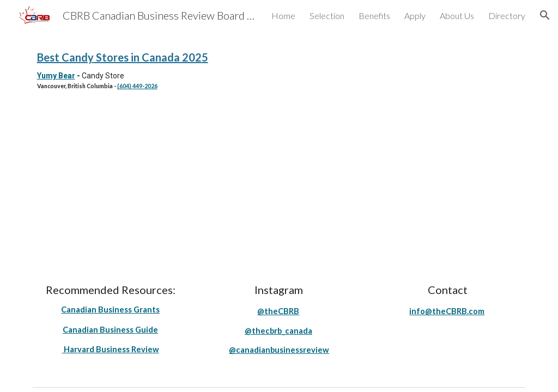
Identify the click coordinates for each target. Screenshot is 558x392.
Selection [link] (327, 16)
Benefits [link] (374, 16)
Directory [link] (507, 16)
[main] (279, 69)
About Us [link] (457, 16)
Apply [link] (415, 16)
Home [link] (283, 16)
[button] (545, 15)
